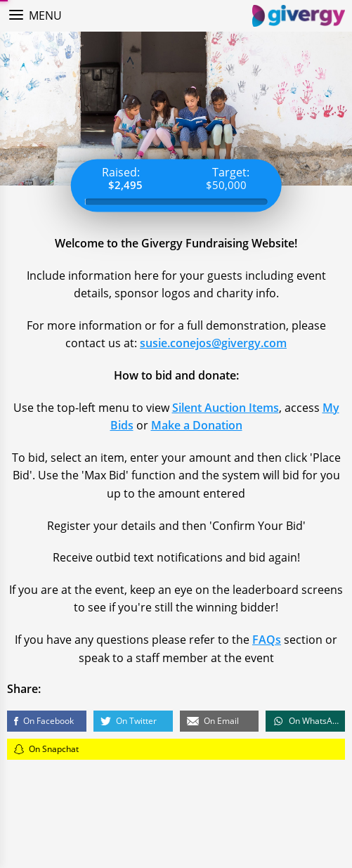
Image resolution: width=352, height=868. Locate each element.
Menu (45, 15)
